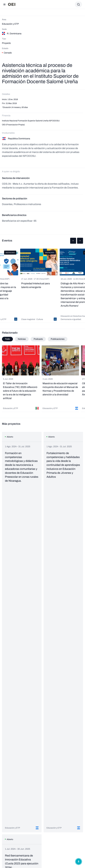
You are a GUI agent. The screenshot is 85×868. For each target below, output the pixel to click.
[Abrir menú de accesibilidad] (79, 862)
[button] (73, 241)
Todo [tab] (7, 339)
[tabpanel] (42, 379)
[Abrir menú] (4, 4)
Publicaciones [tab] (58, 339)
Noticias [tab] (22, 339)
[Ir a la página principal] (12, 4)
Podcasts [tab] (38, 339)
